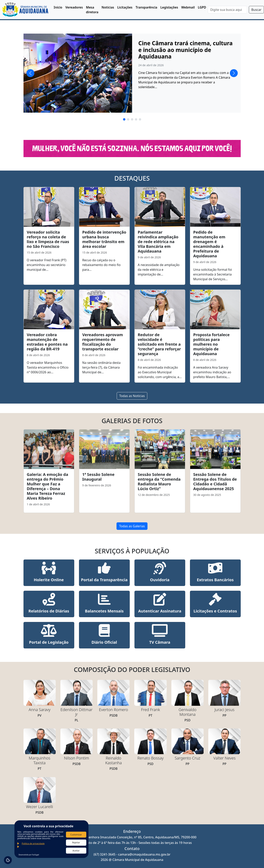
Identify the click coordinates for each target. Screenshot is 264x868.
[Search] (227, 10)
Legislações (169, 7)
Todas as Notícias (132, 396)
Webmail (188, 7)
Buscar (256, 10)
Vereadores (74, 7)
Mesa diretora (92, 10)
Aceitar (76, 851)
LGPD (202, 7)
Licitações (125, 7)
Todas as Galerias (132, 526)
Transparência (146, 7)
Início (58, 7)
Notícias (108, 7)
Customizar (76, 835)
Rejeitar (76, 842)
